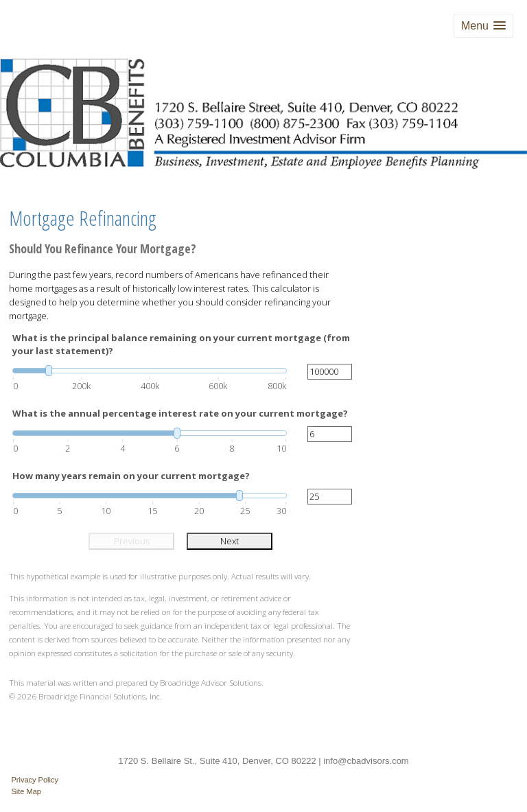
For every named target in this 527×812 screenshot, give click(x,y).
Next (230, 541)
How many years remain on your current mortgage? (131, 476)
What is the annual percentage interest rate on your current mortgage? (180, 413)
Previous (132, 541)
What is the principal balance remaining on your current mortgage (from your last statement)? (181, 345)
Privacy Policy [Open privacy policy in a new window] (35, 780)
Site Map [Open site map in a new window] (26, 791)
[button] (483, 26)
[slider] (150, 371)
